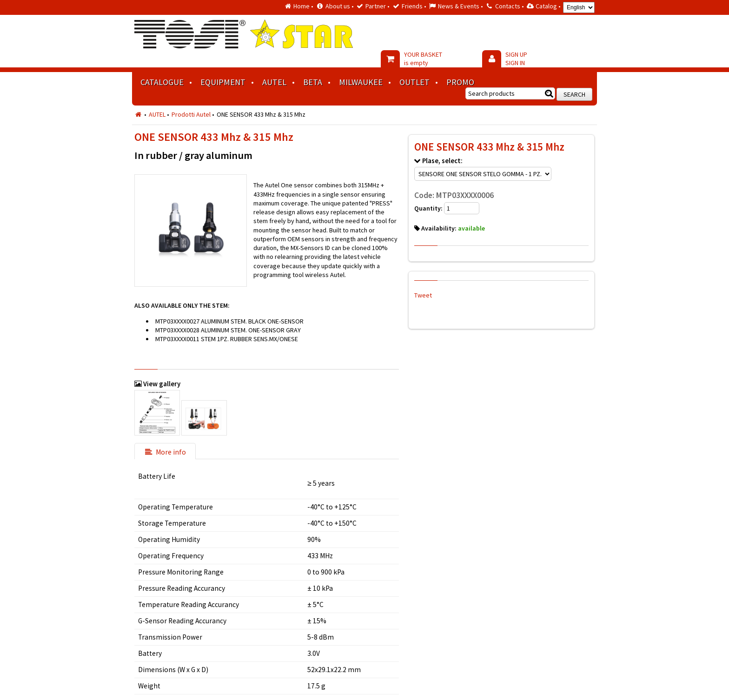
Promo (460, 82)
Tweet (423, 295)
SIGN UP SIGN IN (516, 59)
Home (302, 6)
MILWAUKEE (361, 82)
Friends (412, 6)
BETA (313, 82)
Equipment (223, 82)
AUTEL (274, 82)
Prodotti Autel (191, 114)
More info (165, 452)
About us (338, 6)
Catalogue (162, 82)
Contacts (508, 6)
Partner (376, 6)
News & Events (459, 6)
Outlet (414, 82)
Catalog (546, 6)
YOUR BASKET (423, 59)
